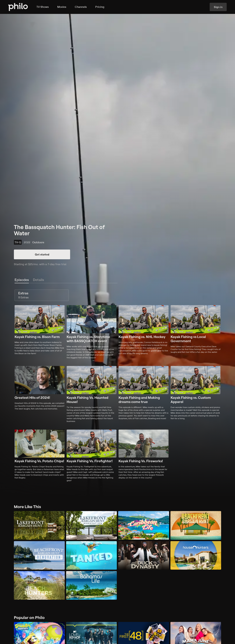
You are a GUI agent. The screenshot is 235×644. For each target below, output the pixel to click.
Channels (81, 7)
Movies (62, 7)
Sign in (218, 7)
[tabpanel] (117, 386)
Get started (42, 254)
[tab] (22, 280)
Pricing (100, 7)
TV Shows (43, 7)
